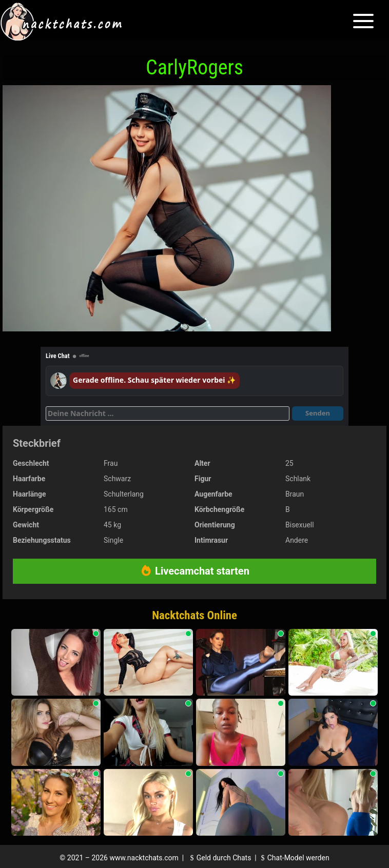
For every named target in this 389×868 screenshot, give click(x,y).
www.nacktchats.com (144, 858)
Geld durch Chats (219, 858)
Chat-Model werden (294, 858)
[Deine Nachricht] (168, 413)
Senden (318, 413)
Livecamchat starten (194, 571)
